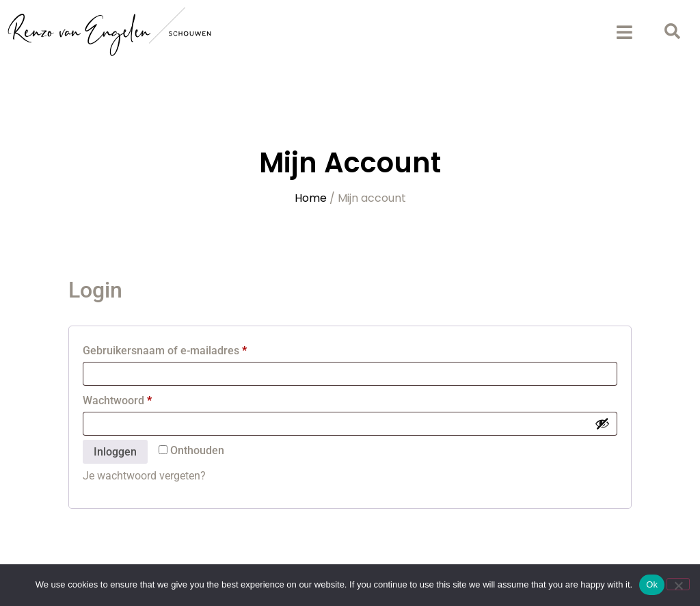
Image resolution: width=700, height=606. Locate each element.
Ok (652, 584)
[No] (678, 584)
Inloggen (115, 452)
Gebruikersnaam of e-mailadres (182, 348)
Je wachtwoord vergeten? (144, 476)
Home (311, 198)
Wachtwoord (134, 398)
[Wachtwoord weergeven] (602, 423)
